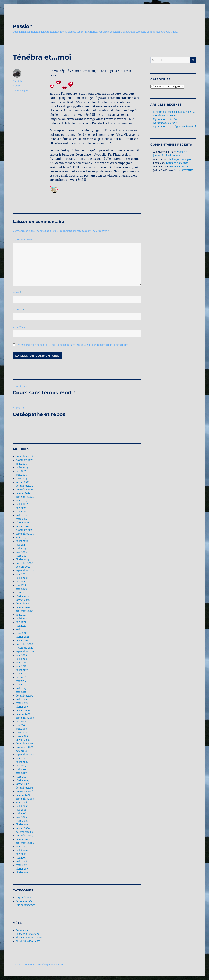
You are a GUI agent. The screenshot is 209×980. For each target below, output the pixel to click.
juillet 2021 (22, 618)
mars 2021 (22, 633)
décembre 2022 (24, 563)
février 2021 (22, 637)
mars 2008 (22, 733)
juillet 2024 (22, 504)
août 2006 (21, 802)
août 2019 (21, 663)
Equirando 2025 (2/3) (165, 123)
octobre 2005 (23, 839)
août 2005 (21, 847)
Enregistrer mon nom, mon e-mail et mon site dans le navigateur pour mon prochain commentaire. (73, 345)
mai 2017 (21, 674)
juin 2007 (21, 766)
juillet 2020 (22, 659)
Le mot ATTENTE (178, 167)
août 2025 (21, 464)
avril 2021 (21, 629)
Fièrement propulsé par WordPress (44, 965)
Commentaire (24, 240)
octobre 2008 (23, 714)
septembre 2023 (25, 534)
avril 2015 (21, 688)
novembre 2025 (25, 460)
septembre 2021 (25, 611)
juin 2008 (21, 722)
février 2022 (22, 596)
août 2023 (21, 537)
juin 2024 (21, 508)
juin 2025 (21, 471)
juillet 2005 (22, 850)
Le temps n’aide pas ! (181, 159)
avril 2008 (21, 729)
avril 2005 (21, 861)
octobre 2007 (23, 751)
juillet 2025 (22, 467)
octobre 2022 (23, 567)
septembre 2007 (25, 755)
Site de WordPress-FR (28, 941)
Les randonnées (25, 901)
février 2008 (22, 736)
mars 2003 (22, 865)
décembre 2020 (24, 644)
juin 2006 (21, 810)
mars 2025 (22, 479)
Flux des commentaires (29, 938)
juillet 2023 (22, 541)
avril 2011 (21, 692)
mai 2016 (21, 681)
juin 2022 (21, 582)
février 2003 (22, 869)
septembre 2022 (25, 571)
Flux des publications (28, 934)
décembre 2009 (24, 696)
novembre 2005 (25, 836)
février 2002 (22, 872)
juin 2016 (21, 677)
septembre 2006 (25, 799)
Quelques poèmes (25, 905)
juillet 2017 (22, 670)
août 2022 (21, 574)
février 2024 (22, 523)
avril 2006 (21, 817)
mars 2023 (22, 556)
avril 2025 (21, 475)
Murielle (18, 81)
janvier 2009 (23, 710)
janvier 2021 (22, 641)
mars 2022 (22, 593)
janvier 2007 (23, 784)
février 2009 (23, 707)
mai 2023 (21, 548)
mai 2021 (21, 626)
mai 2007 (21, 769)
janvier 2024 (23, 526)
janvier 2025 (23, 482)
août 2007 (21, 758)
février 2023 (22, 560)
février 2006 (23, 825)
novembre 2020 (25, 648)
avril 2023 (21, 552)
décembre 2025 (24, 456)
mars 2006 (22, 821)
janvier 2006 (23, 828)
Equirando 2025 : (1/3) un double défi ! (175, 127)
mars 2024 (22, 519)
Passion (23, 26)
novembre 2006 (25, 791)
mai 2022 (21, 585)
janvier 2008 (23, 740)
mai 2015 (21, 685)
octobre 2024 (23, 493)
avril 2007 (21, 773)
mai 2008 (21, 725)
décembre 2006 (24, 788)
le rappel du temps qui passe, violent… (174, 112)
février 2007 (22, 780)
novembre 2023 (24, 530)
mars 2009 (22, 703)
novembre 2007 (25, 747)
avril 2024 (21, 515)
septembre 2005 (25, 843)
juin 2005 (21, 854)
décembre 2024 (24, 486)
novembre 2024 (25, 490)
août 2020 (21, 655)
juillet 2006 (22, 806)
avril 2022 (21, 589)
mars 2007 (22, 777)
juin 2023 (21, 545)
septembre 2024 (25, 497)
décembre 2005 (24, 832)
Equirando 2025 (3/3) (165, 119)
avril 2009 (21, 699)
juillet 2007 (22, 762)
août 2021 (21, 615)
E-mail (19, 310)
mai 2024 (21, 512)
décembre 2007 (24, 744)
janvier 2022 (23, 600)
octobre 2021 (23, 607)
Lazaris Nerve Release (165, 116)
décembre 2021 (24, 604)
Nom (17, 293)
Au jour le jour (21, 90)
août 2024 (21, 501)
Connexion (22, 930)
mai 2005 (21, 858)
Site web (19, 327)
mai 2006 (21, 814)
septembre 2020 (25, 652)
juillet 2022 (22, 578)
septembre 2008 (25, 718)
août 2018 (21, 666)
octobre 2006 (23, 795)
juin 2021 (21, 622)
